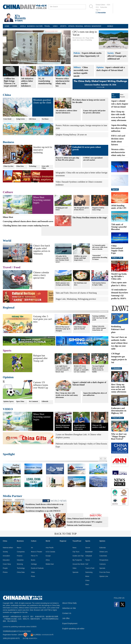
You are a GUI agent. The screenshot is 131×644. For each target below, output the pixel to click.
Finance (20, 556)
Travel (7, 267)
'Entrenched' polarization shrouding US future (100, 257)
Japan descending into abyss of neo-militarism (95, 394)
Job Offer (66, 618)
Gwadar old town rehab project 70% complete (84, 522)
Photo (33, 576)
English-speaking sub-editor (73, 629)
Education (6, 560)
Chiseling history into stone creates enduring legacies (26, 226)
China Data (20, 166)
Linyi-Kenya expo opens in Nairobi (80, 328)
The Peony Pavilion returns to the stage (90, 218)
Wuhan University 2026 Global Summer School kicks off (99, 328)
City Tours (76, 552)
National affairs (8, 548)
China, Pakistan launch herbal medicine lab (83, 519)
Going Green (20, 119)
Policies (77, 53)
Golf (87, 564)
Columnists (117, 368)
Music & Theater (37, 552)
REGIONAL (79, 26)
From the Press (105, 572)
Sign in (98, 10)
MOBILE (110, 26)
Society (111, 53)
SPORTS (63, 26)
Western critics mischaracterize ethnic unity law (118, 152)
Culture (8, 192)
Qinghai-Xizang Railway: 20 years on (71, 135)
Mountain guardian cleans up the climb (42, 101)
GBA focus (32, 119)
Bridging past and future (62, 209)
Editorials (45, 401)
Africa (48, 560)
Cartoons (103, 564)
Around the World (78, 564)
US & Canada (50, 552)
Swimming (89, 572)
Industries (20, 560)
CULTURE (39, 26)
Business (8, 142)
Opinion (100, 67)
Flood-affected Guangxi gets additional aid (117, 56)
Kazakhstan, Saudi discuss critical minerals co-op (45, 504)
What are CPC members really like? (99, 426)
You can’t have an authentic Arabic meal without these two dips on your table (119, 343)
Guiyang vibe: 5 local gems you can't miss (43, 319)
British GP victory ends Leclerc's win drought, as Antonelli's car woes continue (81, 369)
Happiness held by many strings (98, 209)
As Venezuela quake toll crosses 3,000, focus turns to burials (100, 247)
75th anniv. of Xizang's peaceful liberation (119, 227)
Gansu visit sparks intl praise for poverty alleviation (94, 112)
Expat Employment (70, 623)
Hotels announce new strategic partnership (63, 284)
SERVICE (87, 26)
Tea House (45, 119)
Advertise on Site (69, 608)
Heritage (34, 564)
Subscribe (104, 7)
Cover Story (7, 564)
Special (115, 189)
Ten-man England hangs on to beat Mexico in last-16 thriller (98, 369)
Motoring (20, 564)
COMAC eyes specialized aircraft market (93, 159)
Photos (5, 572)
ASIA (108, 5)
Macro (19, 548)
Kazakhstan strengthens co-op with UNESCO (43, 511)
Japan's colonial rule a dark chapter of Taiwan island (120, 104)
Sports (7, 350)
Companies (21, 552)
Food (17, 267)
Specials (75, 572)
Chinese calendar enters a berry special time (41, 275)
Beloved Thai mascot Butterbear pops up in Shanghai (63, 329)
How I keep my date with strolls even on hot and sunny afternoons (67, 395)
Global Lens (103, 552)
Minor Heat (8, 217)
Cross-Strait (7, 119)
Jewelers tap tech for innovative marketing (43, 150)
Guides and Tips (78, 556)
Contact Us (67, 613)
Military (77, 67)
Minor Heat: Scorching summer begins (42, 200)
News (74, 548)
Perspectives (104, 560)
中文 (97, 7)
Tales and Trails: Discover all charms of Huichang (76, 293)
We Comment (33, 401)
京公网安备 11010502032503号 (42, 635)
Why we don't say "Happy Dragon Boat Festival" (119, 436)
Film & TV (34, 556)
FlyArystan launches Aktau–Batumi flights (42, 508)
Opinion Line (104, 576)
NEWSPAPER (95, 26)
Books (33, 560)
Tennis (88, 560)
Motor (87, 576)
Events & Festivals (37, 568)
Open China (20, 401)
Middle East (50, 564)
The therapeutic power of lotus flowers (81, 209)
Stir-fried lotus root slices (80, 284)
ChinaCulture (118, 418)
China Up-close (8, 166)
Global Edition (100, 5)
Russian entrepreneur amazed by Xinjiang (63, 426)
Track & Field (90, 568)
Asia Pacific (50, 548)
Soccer (88, 548)
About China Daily (69, 603)
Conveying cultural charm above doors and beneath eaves (28, 221)
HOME (7, 26)
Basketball (89, 552)
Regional (9, 307)
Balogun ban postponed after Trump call (40, 358)
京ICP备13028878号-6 (30, 638)
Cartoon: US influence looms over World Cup (41, 385)
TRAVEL (47, 26)
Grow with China (45, 167)
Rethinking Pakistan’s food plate (118, 329)
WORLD (23, 26)
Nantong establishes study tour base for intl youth (100, 318)
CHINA (15, 26)
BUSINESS (31, 26)
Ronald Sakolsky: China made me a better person (80, 427)
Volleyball (89, 556)
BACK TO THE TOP (65, 534)
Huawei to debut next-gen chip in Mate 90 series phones (67, 159)
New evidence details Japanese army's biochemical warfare (36, 60)
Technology (33, 166)
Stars (87, 585)
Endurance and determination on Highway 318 (119, 411)
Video (33, 572)
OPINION (71, 26)
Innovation (6, 556)
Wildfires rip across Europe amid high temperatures (80, 258)
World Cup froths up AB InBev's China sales (119, 276)
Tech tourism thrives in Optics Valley (99, 284)
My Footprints (77, 560)
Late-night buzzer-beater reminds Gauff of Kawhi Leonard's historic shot (63, 369)
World (7, 241)
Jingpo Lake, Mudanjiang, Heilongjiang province (76, 299)
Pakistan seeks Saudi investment (79, 525)
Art (32, 548)
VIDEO (55, 26)
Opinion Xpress (8, 401)
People (5, 568)
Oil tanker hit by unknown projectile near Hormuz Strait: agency (62, 259)
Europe (48, 556)
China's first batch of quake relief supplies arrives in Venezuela (42, 250)
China (7, 95)
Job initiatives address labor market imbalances (66, 112)
